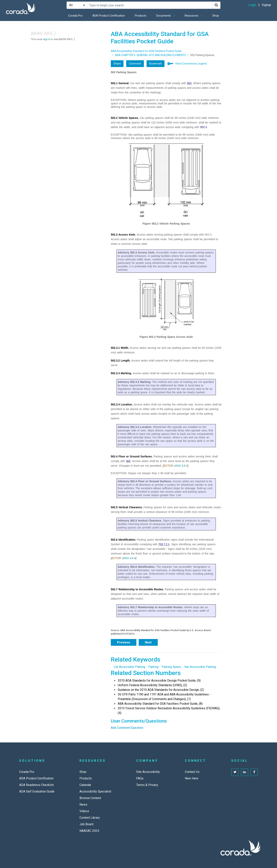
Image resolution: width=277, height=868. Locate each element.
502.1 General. (120, 83)
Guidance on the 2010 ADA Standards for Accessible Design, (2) (161, 690)
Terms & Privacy (147, 785)
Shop (216, 16)
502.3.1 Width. (120, 348)
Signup (266, 5)
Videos (84, 811)
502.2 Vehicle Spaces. (125, 118)
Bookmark (156, 64)
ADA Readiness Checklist (36, 785)
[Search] (216, 5)
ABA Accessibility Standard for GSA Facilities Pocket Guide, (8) (160, 704)
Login (252, 5)
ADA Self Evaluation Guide (37, 791)
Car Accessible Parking (130, 667)
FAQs (140, 778)
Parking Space (171, 667)
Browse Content (90, 798)
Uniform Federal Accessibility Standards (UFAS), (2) (152, 685)
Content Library (90, 818)
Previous (124, 642)
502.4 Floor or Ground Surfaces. (132, 456)
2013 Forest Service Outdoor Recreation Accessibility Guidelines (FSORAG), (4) (169, 711)
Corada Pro (75, 16)
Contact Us (192, 772)
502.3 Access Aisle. (123, 235)
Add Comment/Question (127, 728)
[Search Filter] (77, 5)
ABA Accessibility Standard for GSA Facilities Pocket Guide (146, 51)
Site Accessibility (148, 772)
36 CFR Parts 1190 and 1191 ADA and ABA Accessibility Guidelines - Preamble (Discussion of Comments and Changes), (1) (164, 697)
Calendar (85, 785)
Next (148, 642)
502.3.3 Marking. (121, 373)
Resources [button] (192, 16)
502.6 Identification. (123, 540)
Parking (153, 667)
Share (117, 64)
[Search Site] (150, 5)
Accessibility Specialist (95, 791)
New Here (192, 778)
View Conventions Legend (191, 64)
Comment (135, 64)
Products (141, 16)
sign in (47, 39)
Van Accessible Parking (200, 667)
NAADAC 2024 (89, 831)
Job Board (86, 824)
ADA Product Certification (109, 16)
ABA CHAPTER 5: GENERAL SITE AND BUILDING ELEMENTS (151, 55)
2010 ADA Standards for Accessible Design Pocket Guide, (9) (159, 681)
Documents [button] (164, 16)
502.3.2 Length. (121, 361)
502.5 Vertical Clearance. (127, 507)
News (83, 805)
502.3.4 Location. (122, 404)
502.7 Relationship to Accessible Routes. (137, 589)
